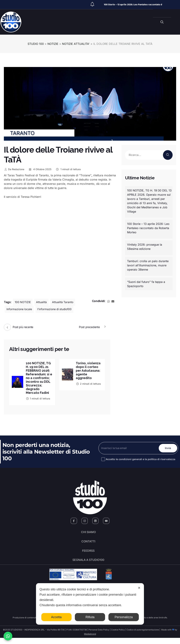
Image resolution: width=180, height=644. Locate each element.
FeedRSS (88, 556)
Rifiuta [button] (90, 617)
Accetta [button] (56, 617)
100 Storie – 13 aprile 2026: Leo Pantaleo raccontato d (133, 5)
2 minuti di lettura (88, 384)
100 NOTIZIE (23, 302)
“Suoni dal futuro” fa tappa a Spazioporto (146, 284)
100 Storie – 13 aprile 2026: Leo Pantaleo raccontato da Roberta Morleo (148, 228)
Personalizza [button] (124, 617)
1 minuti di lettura (68, 169)
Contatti (88, 546)
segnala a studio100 (88, 566)
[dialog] (90, 604)
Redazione (14, 169)
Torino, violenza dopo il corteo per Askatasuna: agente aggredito (88, 371)
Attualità (42, 302)
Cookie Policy (118, 636)
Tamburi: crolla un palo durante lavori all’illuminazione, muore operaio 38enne (148, 265)
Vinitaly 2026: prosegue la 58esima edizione (145, 247)
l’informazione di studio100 (56, 309)
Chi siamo (88, 536)
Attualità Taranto (63, 302)
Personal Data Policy (99, 636)
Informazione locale (20, 309)
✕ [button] (139, 588)
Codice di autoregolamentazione (142, 636)
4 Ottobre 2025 (40, 169)
